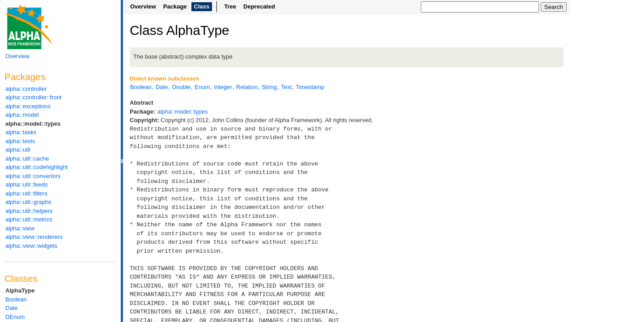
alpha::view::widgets (31, 246)
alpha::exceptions (28, 106)
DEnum (15, 317)
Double (181, 87)
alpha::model (22, 115)
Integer (223, 87)
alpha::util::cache (27, 159)
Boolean (16, 299)
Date (11, 308)
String (269, 87)
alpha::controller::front (34, 97)
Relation (247, 87)
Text (286, 87)
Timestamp (310, 87)
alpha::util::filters (26, 193)
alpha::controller (26, 89)
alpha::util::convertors (33, 176)
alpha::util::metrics (29, 219)
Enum (202, 87)
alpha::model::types (33, 124)
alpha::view (20, 228)
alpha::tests (20, 141)
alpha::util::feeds (27, 184)
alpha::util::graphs (28, 202)
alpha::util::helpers (29, 211)
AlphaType (20, 290)
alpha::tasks (21, 132)
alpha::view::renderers (34, 237)
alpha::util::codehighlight (37, 167)
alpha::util (18, 150)
